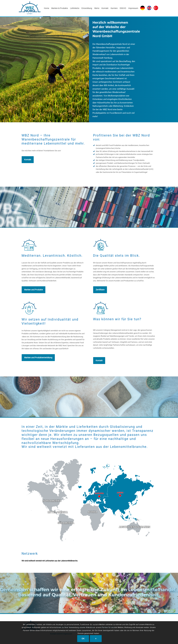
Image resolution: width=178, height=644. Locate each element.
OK (83, 639)
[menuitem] (47, 8)
